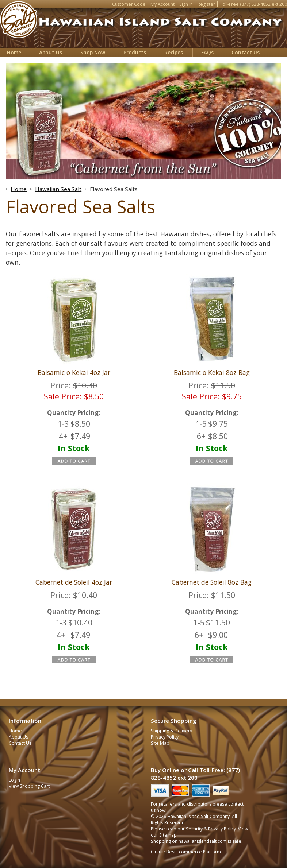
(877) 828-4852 (255, 4)
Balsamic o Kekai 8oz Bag (212, 372)
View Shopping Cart (29, 786)
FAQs (207, 52)
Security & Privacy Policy (211, 829)
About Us (51, 52)
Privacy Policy (165, 737)
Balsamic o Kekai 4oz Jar (74, 372)
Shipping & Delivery (171, 731)
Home (14, 52)
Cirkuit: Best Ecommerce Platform (186, 852)
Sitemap (168, 835)
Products (135, 52)
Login (14, 780)
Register (206, 4)
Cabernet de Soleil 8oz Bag (212, 582)
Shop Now (93, 52)
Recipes (174, 52)
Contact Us (246, 52)
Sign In (186, 4)
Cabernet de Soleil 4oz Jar (74, 582)
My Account (162, 4)
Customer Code (129, 4)
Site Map (160, 743)
